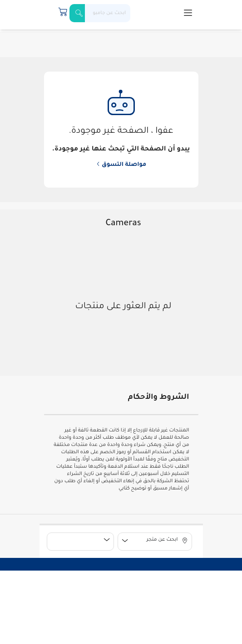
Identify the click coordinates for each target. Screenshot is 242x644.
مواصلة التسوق (121, 165)
